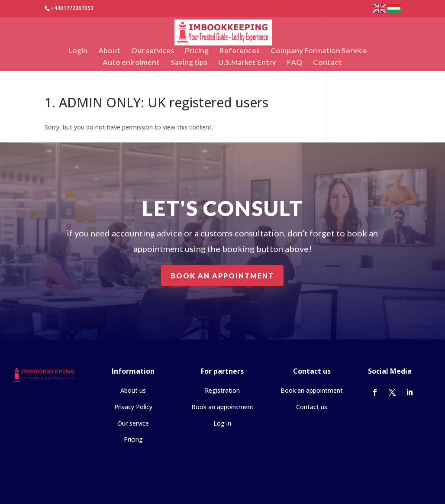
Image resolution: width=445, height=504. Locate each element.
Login (78, 51)
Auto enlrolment (131, 63)
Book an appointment (222, 275)
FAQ (295, 63)
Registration (222, 390)
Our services (153, 51)
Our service (133, 423)
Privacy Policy (133, 407)
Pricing (197, 51)
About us (133, 390)
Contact (327, 63)
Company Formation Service (319, 51)
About (109, 51)
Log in (222, 423)
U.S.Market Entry (247, 63)
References (240, 51)
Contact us (312, 407)
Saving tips (189, 63)
